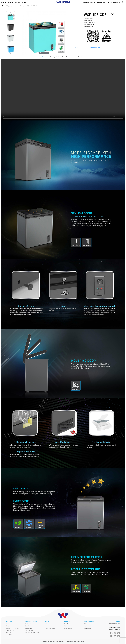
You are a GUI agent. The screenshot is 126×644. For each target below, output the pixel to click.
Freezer (22, 6)
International (48, 624)
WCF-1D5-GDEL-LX (32, 6)
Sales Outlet (28, 626)
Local (46, 626)
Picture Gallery (66, 57)
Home (7, 624)
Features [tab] (44, 57)
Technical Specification (55, 57)
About (7, 626)
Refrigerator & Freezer (12, 6)
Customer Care (29, 630)
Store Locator (29, 628)
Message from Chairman (12, 628)
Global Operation (10, 630)
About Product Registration (32, 632)
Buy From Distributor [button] (94, 47)
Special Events (88, 626)
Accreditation (9, 635)
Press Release (68, 628)
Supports (74, 57)
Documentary (87, 628)
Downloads (81, 57)
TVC (85, 624)
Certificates (9, 632)
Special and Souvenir (50, 628)
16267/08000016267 (114, 624)
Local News (67, 624)
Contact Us (28, 624)
